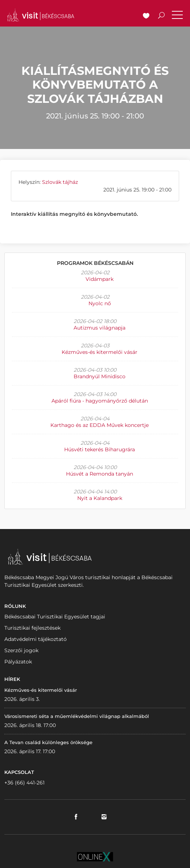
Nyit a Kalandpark (100, 498)
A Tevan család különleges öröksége (48, 742)
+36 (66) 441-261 (24, 783)
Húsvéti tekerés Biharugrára (100, 449)
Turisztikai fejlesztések (32, 628)
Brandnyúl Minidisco (100, 376)
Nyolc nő (100, 303)
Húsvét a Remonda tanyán (100, 474)
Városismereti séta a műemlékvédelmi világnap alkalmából (77, 716)
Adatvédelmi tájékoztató (36, 639)
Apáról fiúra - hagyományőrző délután (100, 401)
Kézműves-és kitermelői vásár (100, 352)
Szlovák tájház (60, 182)
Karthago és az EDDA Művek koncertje (100, 425)
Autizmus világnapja (100, 328)
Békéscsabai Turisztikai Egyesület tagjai (55, 617)
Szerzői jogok (21, 650)
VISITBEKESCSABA (41, 15)
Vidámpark (100, 279)
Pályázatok (18, 662)
